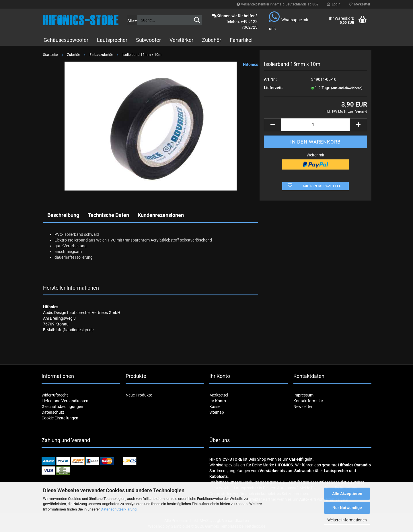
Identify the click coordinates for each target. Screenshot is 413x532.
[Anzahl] (315, 125)
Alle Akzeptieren (347, 494)
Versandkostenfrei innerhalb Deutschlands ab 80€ (277, 4)
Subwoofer (148, 40)
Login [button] (334, 4)
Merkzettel (360, 4)
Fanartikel (241, 40)
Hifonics (251, 64)
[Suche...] (132, 20)
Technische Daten (108, 215)
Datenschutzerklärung (119, 509)
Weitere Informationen (347, 520)
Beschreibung (63, 215)
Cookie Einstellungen (60, 418)
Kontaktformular (308, 401)
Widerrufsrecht (55, 395)
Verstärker (181, 40)
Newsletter (303, 407)
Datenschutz (53, 412)
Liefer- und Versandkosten (65, 401)
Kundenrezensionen (161, 215)
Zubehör (212, 40)
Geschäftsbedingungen (62, 407)
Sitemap (217, 412)
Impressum (303, 395)
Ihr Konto (218, 401)
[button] (272, 125)
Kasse (215, 407)
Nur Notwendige (347, 508)
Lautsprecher (112, 40)
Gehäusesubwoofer (66, 40)
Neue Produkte (139, 395)
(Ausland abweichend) (347, 88)
